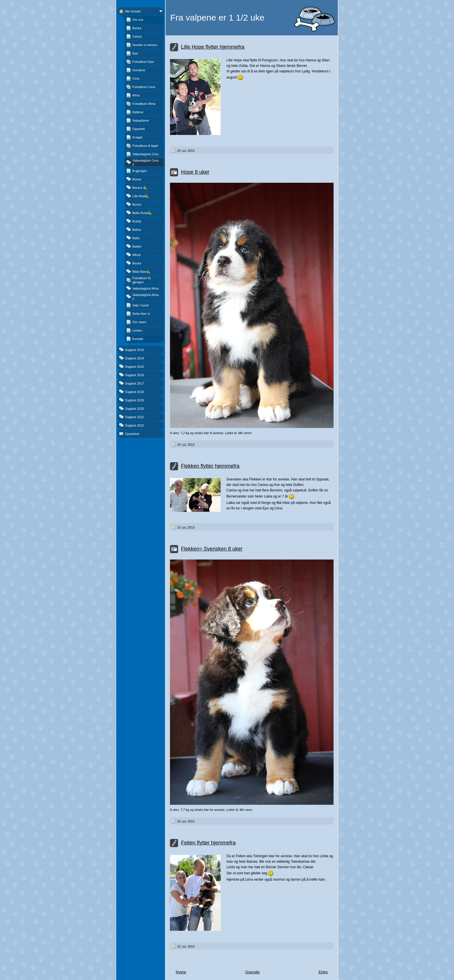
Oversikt (252, 972)
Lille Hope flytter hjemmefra (213, 47)
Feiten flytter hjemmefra (208, 843)
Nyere (181, 972)
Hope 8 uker (195, 172)
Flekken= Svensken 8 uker (212, 549)
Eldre (323, 972)
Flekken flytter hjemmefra (210, 466)
